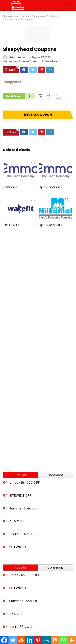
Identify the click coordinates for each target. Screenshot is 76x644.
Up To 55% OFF (51, 187)
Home (7, 16)
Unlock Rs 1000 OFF (25, 483)
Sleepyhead (51, 61)
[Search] (70, 5)
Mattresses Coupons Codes (35, 16)
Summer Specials (23, 508)
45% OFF (11, 187)
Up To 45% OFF (51, 225)
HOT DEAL (11, 225)
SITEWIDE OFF (20, 495)
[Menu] (5, 5)
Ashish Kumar (14, 57)
